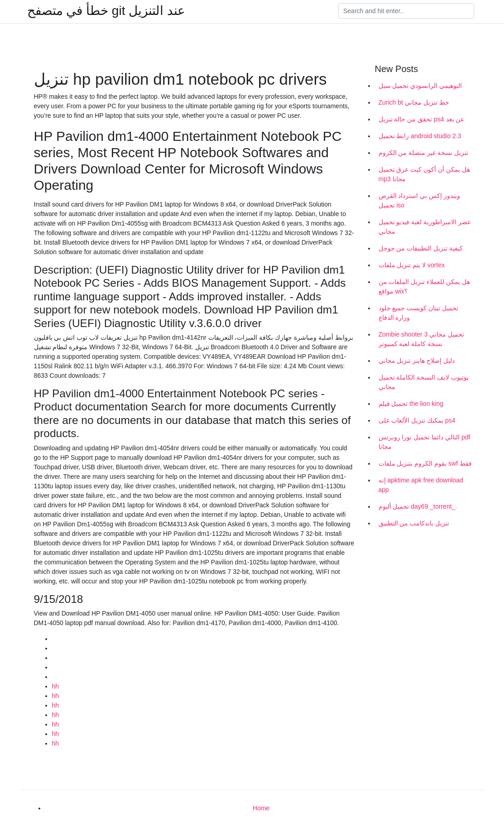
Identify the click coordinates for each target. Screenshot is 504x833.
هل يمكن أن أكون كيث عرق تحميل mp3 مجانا (424, 174)
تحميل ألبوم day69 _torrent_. (418, 506)
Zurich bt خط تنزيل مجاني (414, 102)
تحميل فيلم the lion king (411, 404)
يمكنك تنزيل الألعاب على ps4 (417, 420)
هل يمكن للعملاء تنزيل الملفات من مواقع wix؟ (424, 286)
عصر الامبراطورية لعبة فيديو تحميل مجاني (425, 227)
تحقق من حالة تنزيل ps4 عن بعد (422, 119)
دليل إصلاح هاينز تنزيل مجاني (417, 361)
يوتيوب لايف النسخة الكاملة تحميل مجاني (424, 382)
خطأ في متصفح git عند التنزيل (106, 11)
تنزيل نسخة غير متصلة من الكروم (423, 153)
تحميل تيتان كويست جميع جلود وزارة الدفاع (419, 313)
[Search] (406, 11)
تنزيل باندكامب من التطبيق (414, 523)
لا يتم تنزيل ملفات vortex (412, 265)
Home (261, 808)
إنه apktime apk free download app (421, 485)
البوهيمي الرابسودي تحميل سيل (420, 86)
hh (56, 686)
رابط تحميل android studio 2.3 (420, 136)
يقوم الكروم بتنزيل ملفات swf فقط (425, 463)
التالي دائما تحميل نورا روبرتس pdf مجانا (425, 442)
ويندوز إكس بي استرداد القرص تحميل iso (420, 200)
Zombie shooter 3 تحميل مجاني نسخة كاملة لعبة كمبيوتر (422, 339)
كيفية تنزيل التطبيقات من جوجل (421, 248)
